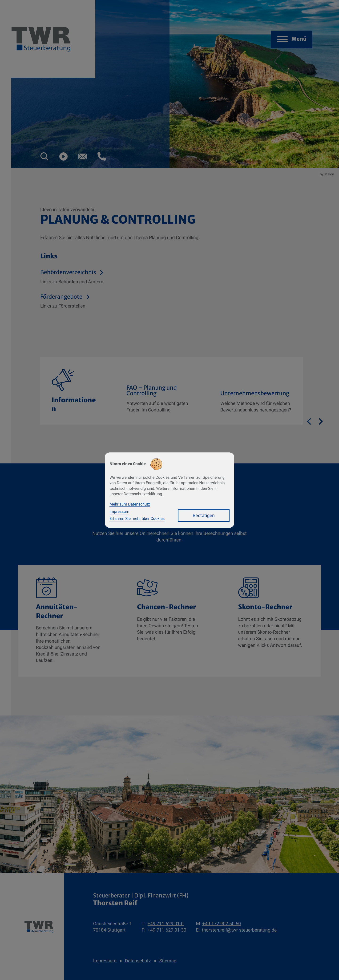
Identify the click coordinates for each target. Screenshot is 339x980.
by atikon (327, 174)
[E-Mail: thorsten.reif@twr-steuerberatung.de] (83, 156)
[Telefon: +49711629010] (166, 924)
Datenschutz (138, 961)
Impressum (105, 961)
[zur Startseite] (39, 927)
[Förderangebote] (134, 302)
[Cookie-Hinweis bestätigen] (204, 516)
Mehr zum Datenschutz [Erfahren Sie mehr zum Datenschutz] (130, 505)
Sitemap (168, 961)
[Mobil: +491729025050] (222, 924)
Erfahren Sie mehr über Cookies (137, 519)
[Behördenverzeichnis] (134, 277)
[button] (44, 156)
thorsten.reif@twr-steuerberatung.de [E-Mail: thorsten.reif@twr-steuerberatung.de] (239, 930)
